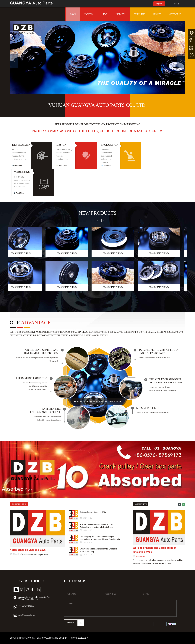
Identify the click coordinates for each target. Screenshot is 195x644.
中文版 (177, 4)
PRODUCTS (121, 14)
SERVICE (157, 14)
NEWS (105, 14)
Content (120, 608)
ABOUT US (89, 14)
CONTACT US (175, 14)
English (159, 4)
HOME (73, 14)
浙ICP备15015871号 (79, 638)
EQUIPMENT (139, 14)
